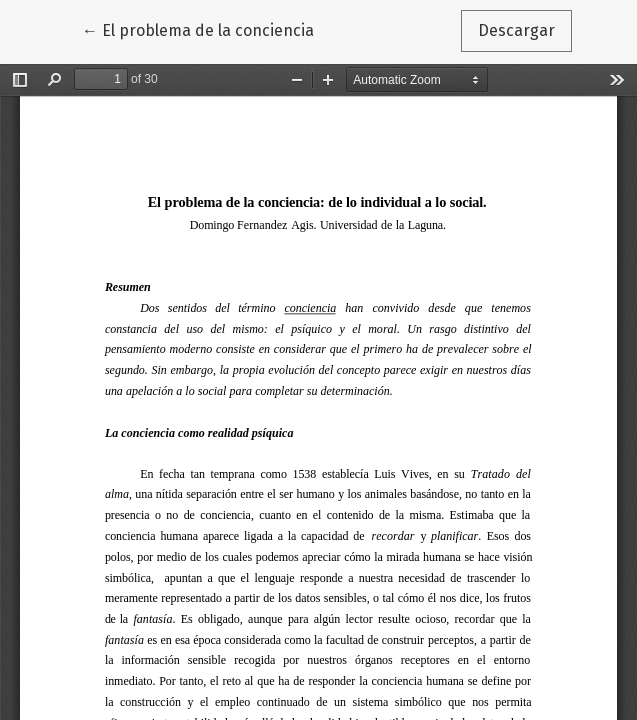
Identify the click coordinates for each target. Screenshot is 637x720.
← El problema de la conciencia (206, 29)
